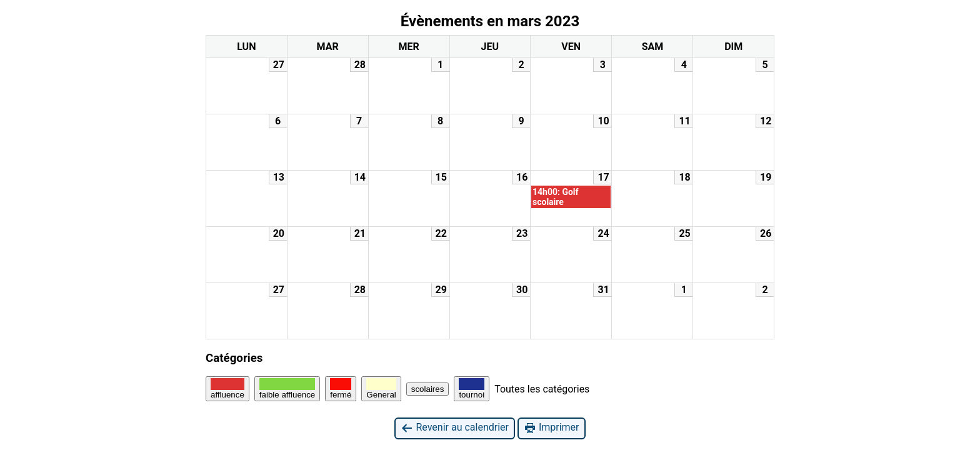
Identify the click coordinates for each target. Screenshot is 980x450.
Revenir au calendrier (454, 428)
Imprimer (552, 428)
